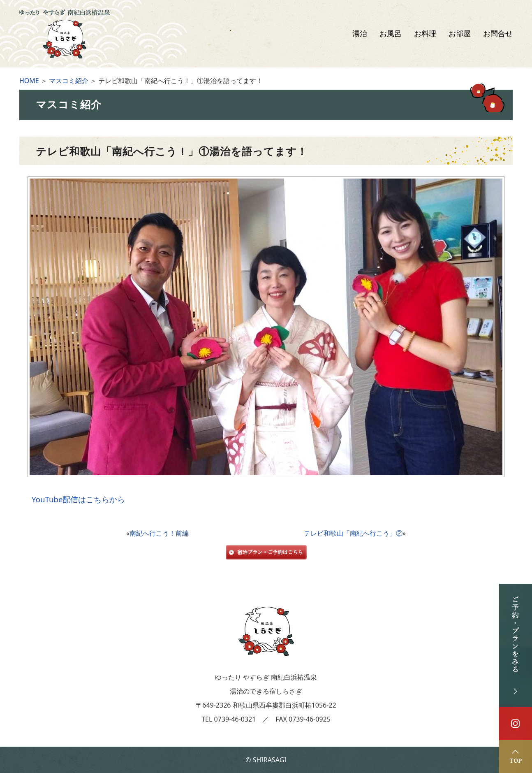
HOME (29, 81)
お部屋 (460, 34)
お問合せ (498, 34)
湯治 (360, 34)
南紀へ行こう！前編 (159, 533)
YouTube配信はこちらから (78, 499)
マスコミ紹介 (69, 81)
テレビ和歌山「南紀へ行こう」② (353, 533)
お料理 (425, 34)
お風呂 (391, 34)
